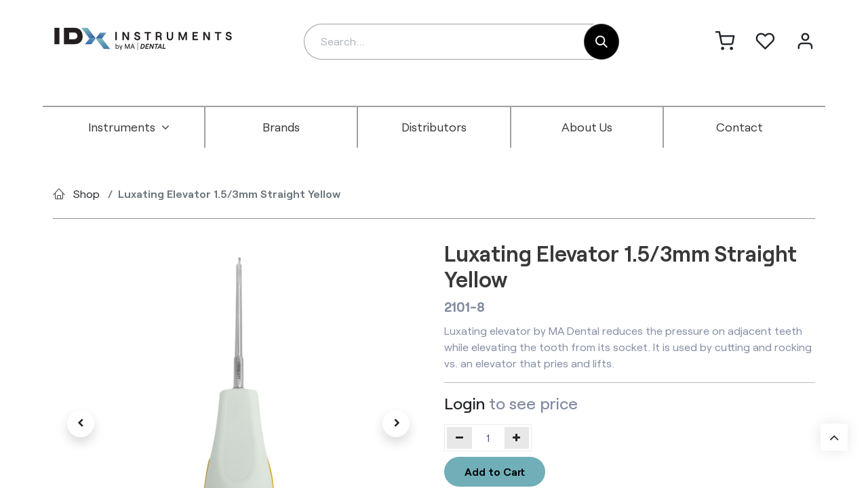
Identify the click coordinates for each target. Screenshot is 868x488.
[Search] (601, 42)
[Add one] (517, 438)
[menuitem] (129, 127)
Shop (86, 194)
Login (465, 403)
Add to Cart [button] (495, 471)
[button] (81, 424)
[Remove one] (459, 438)
